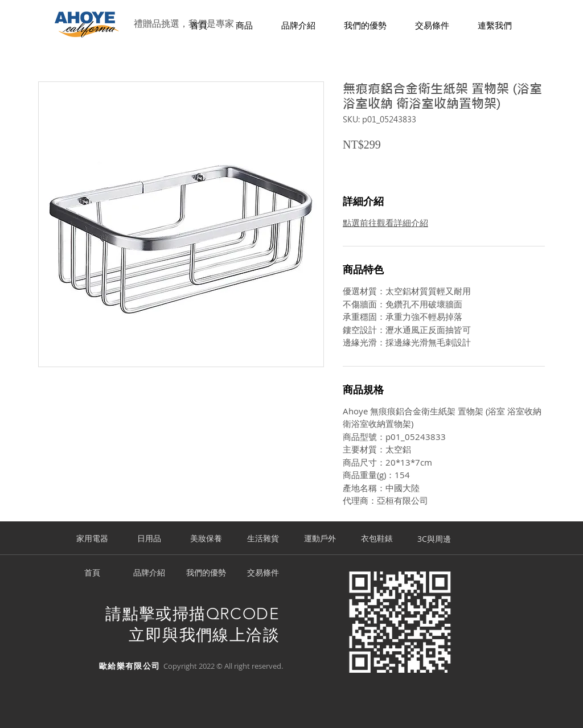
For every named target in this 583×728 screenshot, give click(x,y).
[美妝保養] (206, 539)
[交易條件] (263, 573)
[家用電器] (92, 539)
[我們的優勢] (206, 573)
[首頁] (92, 573)
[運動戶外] (320, 539)
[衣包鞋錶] (377, 539)
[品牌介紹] (149, 573)
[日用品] (149, 539)
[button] (244, 26)
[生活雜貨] (263, 539)
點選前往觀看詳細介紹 (385, 223)
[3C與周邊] (434, 539)
